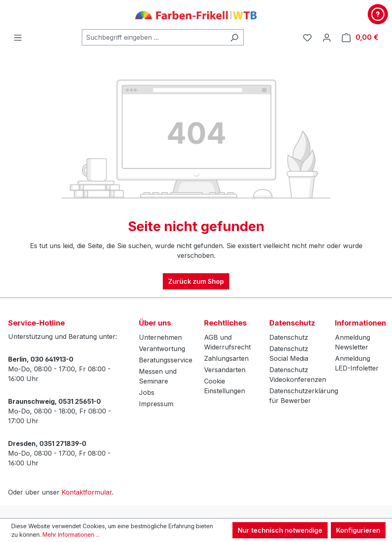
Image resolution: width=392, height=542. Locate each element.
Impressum (156, 404)
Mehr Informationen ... (71, 535)
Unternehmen (160, 337)
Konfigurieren (358, 530)
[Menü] (18, 37)
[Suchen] (234, 37)
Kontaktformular (87, 492)
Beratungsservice (166, 360)
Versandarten (225, 370)
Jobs (147, 392)
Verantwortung (162, 349)
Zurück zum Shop (196, 281)
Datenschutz (289, 337)
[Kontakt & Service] (378, 14)
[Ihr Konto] (327, 37)
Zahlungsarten (226, 358)
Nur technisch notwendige (280, 530)
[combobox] (153, 37)
